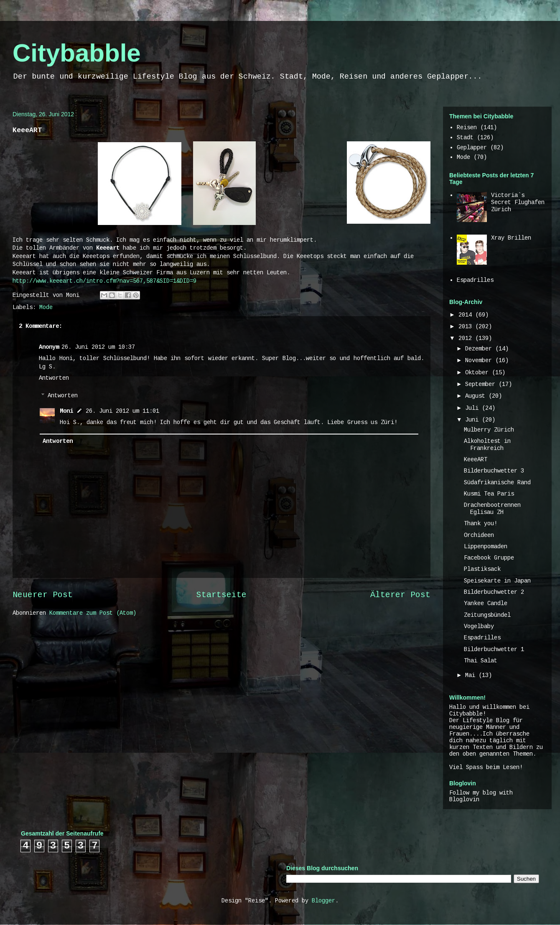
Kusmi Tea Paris (489, 494)
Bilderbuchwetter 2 (494, 592)
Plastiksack (482, 569)
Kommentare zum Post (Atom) (93, 613)
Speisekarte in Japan (497, 581)
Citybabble (77, 53)
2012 (467, 338)
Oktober (479, 373)
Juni (473, 420)
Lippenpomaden (486, 547)
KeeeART (476, 460)
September (482, 384)
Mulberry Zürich (489, 430)
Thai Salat (481, 661)
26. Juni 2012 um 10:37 (98, 347)
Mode (46, 307)
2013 (467, 327)
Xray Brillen (511, 238)
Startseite (221, 595)
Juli (473, 408)
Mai (472, 675)
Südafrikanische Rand (497, 483)
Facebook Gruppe (489, 558)
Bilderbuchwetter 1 (494, 649)
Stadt (465, 138)
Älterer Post (400, 595)
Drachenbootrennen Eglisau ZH (492, 509)
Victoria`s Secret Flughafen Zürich (518, 202)
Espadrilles (475, 280)
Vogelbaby (479, 626)
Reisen (467, 128)
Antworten (54, 378)
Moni (66, 411)
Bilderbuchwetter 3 (494, 471)
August (477, 396)
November (480, 360)
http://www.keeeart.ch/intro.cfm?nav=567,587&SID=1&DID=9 (104, 281)
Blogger (323, 901)
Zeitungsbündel (487, 615)
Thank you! (481, 524)
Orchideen (479, 535)
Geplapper (472, 148)
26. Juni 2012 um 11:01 (122, 411)
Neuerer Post (43, 595)
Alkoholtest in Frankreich (487, 445)
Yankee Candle (486, 603)
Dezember (480, 349)
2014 (467, 315)
